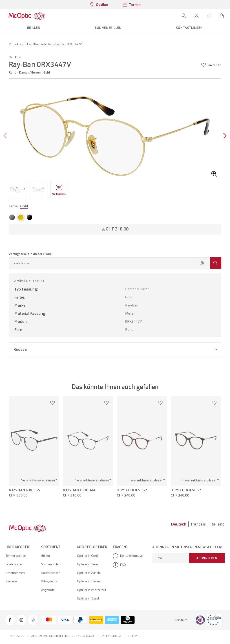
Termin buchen (16, 556)
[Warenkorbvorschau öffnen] (222, 16)
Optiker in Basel (88, 598)
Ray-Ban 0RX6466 (80, 490)
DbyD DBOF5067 (186, 490)
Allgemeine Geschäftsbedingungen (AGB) (63, 636)
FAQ (119, 565)
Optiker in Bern (87, 564)
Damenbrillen (44, 44)
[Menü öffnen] (59, 16)
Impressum (17, 636)
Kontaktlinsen (51, 573)
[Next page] (224, 136)
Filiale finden (14, 564)
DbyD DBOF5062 (132, 490)
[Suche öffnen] (184, 16)
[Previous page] (6, 136)
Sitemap (134, 636)
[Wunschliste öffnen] (209, 16)
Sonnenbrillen (51, 564)
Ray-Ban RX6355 (25, 490)
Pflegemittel (50, 581)
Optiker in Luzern (89, 581)
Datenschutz (111, 636)
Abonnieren (207, 558)
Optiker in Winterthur (92, 590)
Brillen (28, 44)
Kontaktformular (128, 556)
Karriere (11, 581)
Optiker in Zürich (88, 573)
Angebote (48, 590)
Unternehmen (15, 573)
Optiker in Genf (87, 556)
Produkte (15, 44)
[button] (197, 16)
